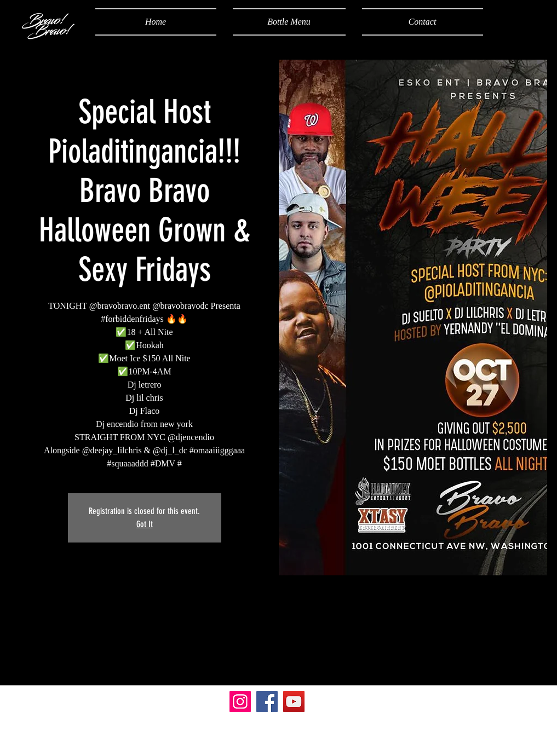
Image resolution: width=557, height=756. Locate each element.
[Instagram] (240, 702)
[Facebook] (267, 702)
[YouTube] (294, 702)
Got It (145, 524)
